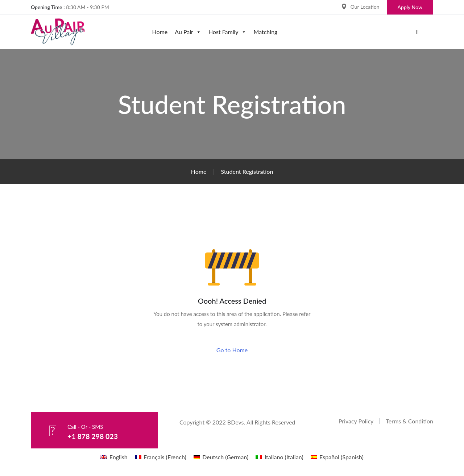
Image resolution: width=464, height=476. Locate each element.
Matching (266, 32)
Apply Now (410, 7)
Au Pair (188, 32)
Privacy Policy (356, 421)
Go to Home (232, 350)
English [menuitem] (119, 457)
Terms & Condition (409, 421)
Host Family (227, 32)
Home (160, 32)
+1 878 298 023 (93, 436)
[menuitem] (114, 457)
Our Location (365, 7)
